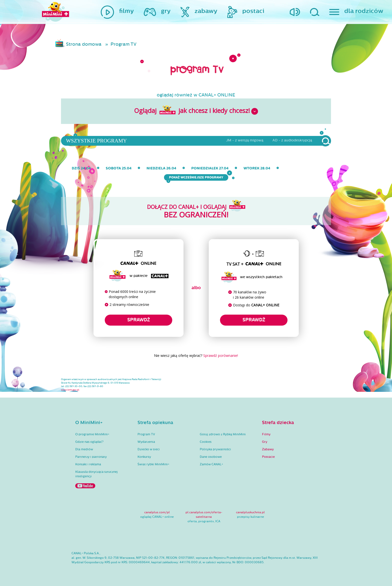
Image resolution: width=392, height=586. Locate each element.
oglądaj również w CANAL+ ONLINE (196, 95)
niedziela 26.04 (161, 168)
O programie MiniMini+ (92, 434)
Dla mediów (84, 449)
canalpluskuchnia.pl (250, 512)
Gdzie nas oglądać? (89, 442)
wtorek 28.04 (257, 168)
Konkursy (144, 457)
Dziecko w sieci (149, 449)
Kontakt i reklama (88, 464)
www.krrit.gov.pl (70, 390)
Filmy (266, 434)
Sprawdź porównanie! (221, 355)
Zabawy (268, 449)
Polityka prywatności (215, 449)
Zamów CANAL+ (211, 464)
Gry (265, 442)
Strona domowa (84, 44)
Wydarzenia (146, 442)
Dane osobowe (211, 457)
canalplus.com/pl (157, 512)
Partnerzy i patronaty (91, 457)
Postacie (268, 457)
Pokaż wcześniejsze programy (197, 177)
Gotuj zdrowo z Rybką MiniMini (223, 434)
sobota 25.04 (119, 168)
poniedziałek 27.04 (210, 168)
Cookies (206, 442)
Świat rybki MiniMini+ (153, 464)
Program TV (123, 44)
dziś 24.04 (81, 168)
